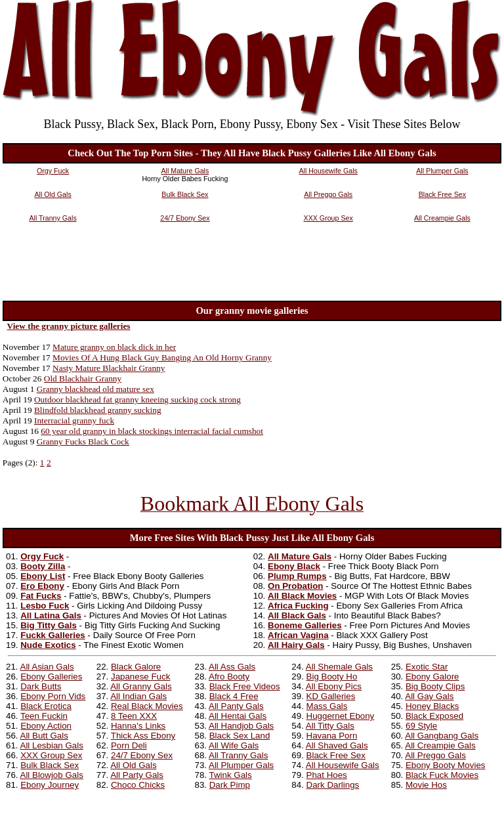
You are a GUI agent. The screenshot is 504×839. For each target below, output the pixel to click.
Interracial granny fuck (74, 420)
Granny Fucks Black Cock (83, 441)
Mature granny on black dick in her (114, 347)
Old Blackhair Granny (83, 378)
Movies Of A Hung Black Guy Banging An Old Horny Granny (162, 357)
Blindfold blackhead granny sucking (98, 410)
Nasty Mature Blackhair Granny (109, 368)
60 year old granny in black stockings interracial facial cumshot (152, 431)
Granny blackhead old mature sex (95, 389)
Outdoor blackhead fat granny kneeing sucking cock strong (137, 399)
